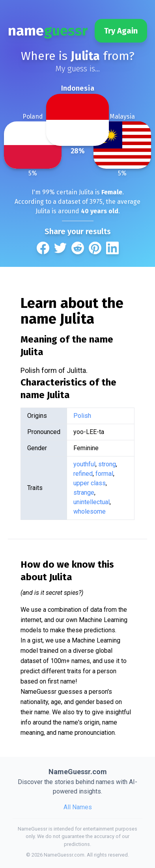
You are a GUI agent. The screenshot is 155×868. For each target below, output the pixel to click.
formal (104, 474)
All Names (78, 807)
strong (107, 464)
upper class (90, 483)
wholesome (90, 511)
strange (84, 493)
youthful (84, 464)
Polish (82, 416)
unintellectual (92, 502)
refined (83, 474)
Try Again (121, 31)
